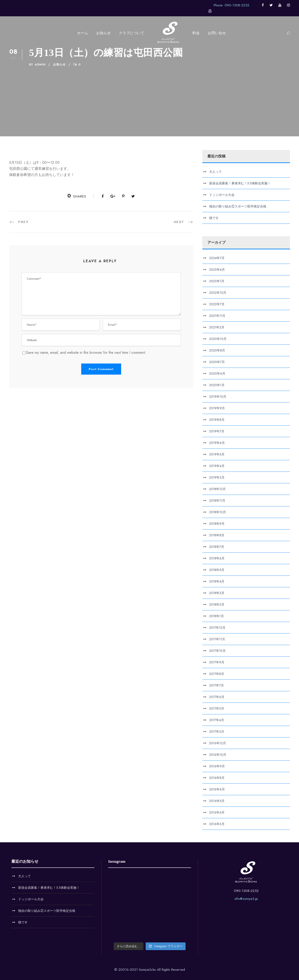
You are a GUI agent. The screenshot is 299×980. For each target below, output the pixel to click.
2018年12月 (217, 489)
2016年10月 (218, 755)
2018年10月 (218, 512)
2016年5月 (217, 801)
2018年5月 (217, 570)
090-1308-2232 (246, 891)
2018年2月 (217, 604)
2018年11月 (217, 501)
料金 (196, 33)
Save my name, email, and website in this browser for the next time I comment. (86, 353)
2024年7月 (217, 258)
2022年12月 (218, 293)
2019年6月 (217, 443)
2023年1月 (217, 281)
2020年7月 (217, 362)
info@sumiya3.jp (246, 899)
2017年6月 (217, 697)
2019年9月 (217, 408)
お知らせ (103, 33)
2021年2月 (217, 327)
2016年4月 (217, 812)
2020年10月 (218, 339)
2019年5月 (217, 454)
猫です (214, 218)
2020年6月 (217, 373)
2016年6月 (217, 789)
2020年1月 (217, 385)
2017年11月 (217, 639)
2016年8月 (217, 778)
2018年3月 (217, 593)
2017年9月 (217, 662)
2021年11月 (217, 316)
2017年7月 (217, 685)
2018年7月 (217, 547)
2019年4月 (217, 466)
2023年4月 (217, 270)
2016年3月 (217, 824)
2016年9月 (217, 766)
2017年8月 (217, 674)
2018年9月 (217, 524)
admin (40, 64)
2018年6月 (217, 558)
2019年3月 (217, 477)
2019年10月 (218, 397)
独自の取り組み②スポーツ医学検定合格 (238, 206)
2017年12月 (217, 628)
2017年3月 (217, 732)
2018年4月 (217, 581)
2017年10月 (217, 651)
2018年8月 (217, 535)
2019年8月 (217, 420)
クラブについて (132, 33)
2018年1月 (217, 616)
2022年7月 (217, 304)
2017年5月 (217, 708)
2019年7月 (217, 431)
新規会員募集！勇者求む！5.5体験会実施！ (240, 183)
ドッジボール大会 (222, 195)
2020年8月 (217, 350)
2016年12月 (218, 743)
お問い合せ (217, 33)
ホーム (83, 33)
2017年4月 (217, 720)
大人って (216, 172)
